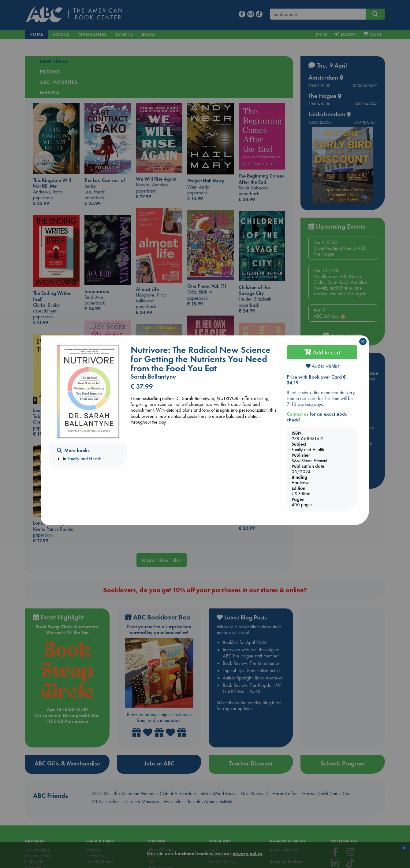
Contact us (298, 414)
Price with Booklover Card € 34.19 (316, 380)
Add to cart (322, 352)
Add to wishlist (322, 366)
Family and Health (85, 459)
